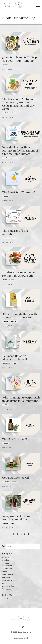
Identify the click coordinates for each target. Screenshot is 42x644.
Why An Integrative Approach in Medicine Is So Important (21, 399)
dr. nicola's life (8, 566)
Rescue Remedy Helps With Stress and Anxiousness (20, 316)
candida (5, 280)
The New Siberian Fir (15, 439)
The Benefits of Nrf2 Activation (15, 232)
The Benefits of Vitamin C (19, 192)
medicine (5, 65)
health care (6, 113)
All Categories (8, 557)
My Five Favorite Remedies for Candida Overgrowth (19, 274)
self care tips (8, 586)
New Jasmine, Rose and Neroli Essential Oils (17, 518)
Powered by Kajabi (21, 638)
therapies (6, 589)
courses (6, 563)
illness (5, 572)
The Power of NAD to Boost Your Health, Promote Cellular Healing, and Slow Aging (19, 104)
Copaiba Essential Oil (16, 478)
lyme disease (7, 158)
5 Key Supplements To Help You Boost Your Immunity (20, 59)
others (12, 524)
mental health (14, 321)
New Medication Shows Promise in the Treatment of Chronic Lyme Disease (20, 151)
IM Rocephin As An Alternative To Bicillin (16, 358)
